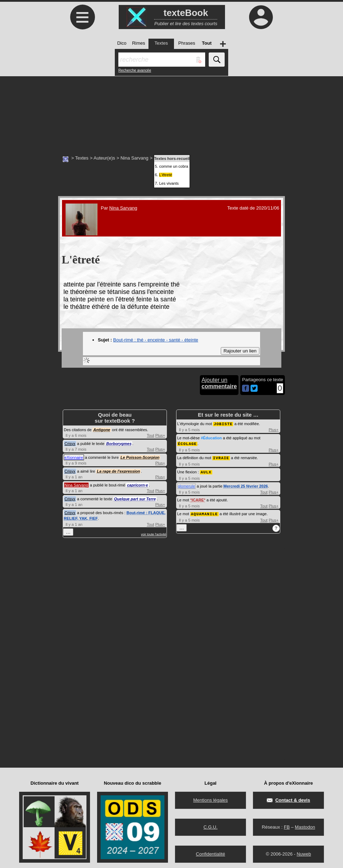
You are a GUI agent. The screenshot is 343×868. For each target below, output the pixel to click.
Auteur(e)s (104, 158)
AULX (206, 471)
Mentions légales (210, 798)
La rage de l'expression (118, 471)
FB (287, 825)
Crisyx (70, 444)
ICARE (198, 499)
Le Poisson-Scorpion (140, 457)
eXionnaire (74, 457)
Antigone (102, 430)
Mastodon (305, 825)
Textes (82, 158)
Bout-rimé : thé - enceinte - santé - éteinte (156, 340)
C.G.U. (210, 825)
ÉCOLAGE (187, 443)
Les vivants (169, 183)
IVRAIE (221, 457)
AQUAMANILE (204, 512)
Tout (150, 435)
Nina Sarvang (134, 158)
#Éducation (211, 438)
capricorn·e (137, 485)
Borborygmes (119, 444)
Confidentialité (210, 852)
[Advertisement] (171, 112)
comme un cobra (174, 166)
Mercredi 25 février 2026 (246, 485)
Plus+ (160, 435)
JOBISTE (223, 424)
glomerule (186, 485)
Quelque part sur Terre (135, 499)
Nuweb (304, 852)
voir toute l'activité (154, 534)
